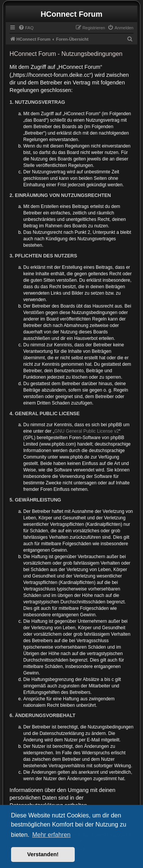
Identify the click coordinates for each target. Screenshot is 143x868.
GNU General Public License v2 (86, 431)
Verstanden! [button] (43, 854)
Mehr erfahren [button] (51, 835)
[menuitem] (26, 28)
